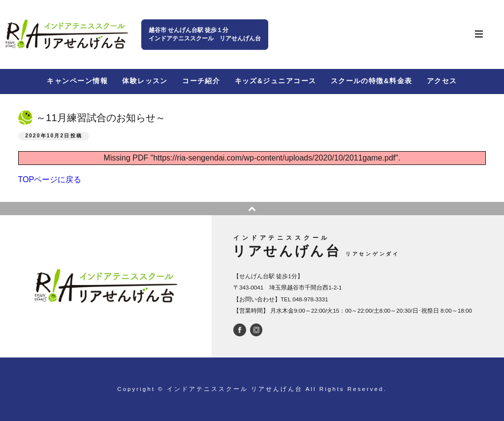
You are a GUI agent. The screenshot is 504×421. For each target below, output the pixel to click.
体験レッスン (145, 81)
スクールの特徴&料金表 (372, 81)
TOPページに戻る (50, 179)
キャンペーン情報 (77, 81)
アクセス (442, 81)
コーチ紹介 (201, 81)
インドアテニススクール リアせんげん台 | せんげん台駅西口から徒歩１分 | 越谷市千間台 (67, 34)
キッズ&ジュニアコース (276, 81)
